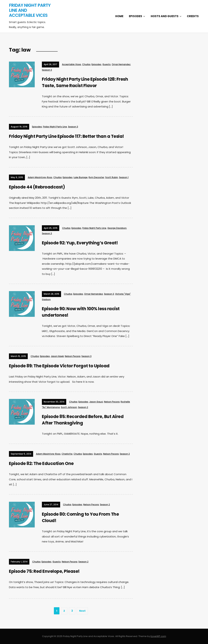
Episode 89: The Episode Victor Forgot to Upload (59, 366)
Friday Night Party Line (55, 127)
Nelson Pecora (73, 356)
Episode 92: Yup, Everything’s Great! (80, 243)
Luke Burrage (81, 177)
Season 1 (124, 177)
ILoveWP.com (158, 636)
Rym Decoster (96, 177)
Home (119, 16)
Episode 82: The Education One (41, 463)
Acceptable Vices (72, 64)
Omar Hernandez (121, 64)
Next (82, 611)
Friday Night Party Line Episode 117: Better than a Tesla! (66, 136)
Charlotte (67, 454)
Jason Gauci (96, 402)
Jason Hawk (57, 356)
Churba (86, 64)
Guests (107, 64)
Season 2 (83, 407)
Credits (193, 16)
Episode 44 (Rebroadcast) (37, 187)
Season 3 (47, 70)
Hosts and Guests (165, 16)
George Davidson (117, 228)
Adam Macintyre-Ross (40, 177)
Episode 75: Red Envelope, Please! (44, 571)
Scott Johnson (69, 407)
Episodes (136, 16)
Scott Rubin (112, 177)
